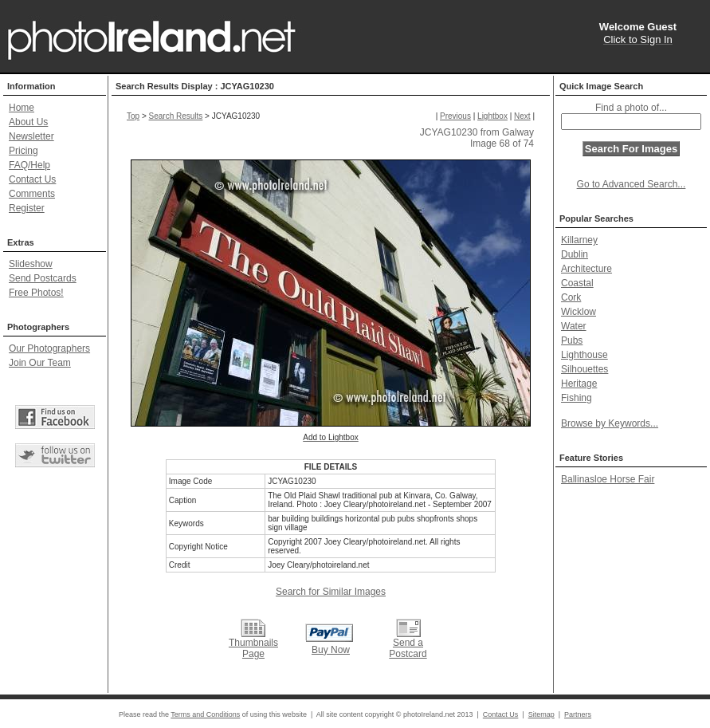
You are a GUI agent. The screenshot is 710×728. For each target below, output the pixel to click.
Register (27, 208)
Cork (571, 297)
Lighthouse (584, 355)
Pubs (572, 340)
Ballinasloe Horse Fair (608, 479)
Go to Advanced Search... (632, 184)
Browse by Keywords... (610, 423)
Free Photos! (36, 293)
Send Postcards (43, 278)
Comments (32, 194)
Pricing (24, 151)
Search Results (176, 116)
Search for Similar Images (331, 592)
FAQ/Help (29, 165)
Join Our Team (40, 363)
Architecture (586, 269)
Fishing (577, 398)
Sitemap (541, 714)
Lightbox (492, 116)
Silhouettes (584, 369)
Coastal (577, 283)
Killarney (579, 240)
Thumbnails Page (253, 648)
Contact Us (32, 179)
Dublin (575, 254)
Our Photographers (49, 348)
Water (574, 326)
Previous (455, 116)
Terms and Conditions (205, 714)
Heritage (579, 384)
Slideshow (31, 264)
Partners (578, 714)
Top (133, 116)
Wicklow (579, 312)
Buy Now (331, 650)
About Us (28, 122)
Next (522, 116)
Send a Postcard (408, 648)
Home (22, 108)
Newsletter (31, 136)
